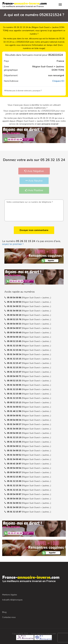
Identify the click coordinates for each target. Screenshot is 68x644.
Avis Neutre (34, 181)
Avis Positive (34, 190)
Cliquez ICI (58, 81)
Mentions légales (10, 595)
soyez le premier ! (13, 244)
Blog (4, 612)
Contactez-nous (9, 617)
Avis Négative (34, 171)
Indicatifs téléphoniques (12, 600)
